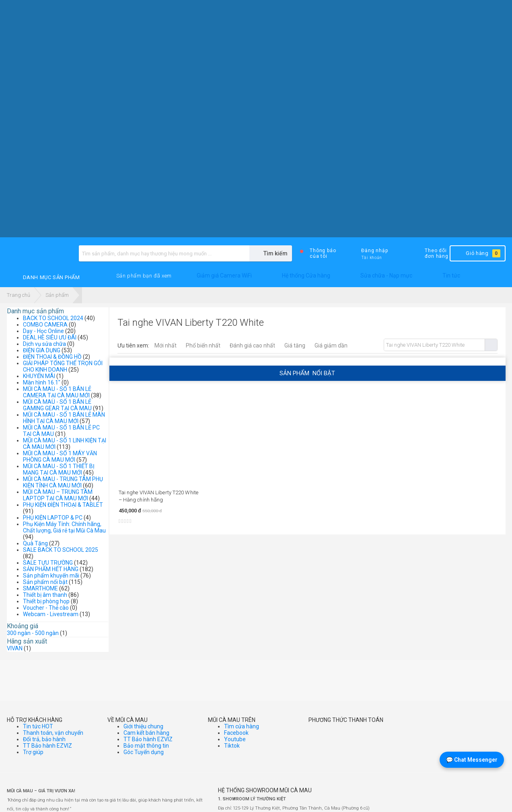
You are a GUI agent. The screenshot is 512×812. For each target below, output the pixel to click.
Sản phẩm (57, 295)
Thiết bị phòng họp (46, 601)
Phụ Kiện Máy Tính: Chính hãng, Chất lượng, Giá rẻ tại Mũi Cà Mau (64, 527)
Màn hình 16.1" (42, 382)
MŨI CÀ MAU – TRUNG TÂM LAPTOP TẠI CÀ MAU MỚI (58, 495)
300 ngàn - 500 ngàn (33, 633)
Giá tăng (295, 345)
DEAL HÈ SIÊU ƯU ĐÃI (50, 337)
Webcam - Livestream (51, 614)
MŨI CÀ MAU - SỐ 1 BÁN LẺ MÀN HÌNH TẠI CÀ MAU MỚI (64, 418)
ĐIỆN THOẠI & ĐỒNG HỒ (52, 357)
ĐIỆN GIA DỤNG (42, 350)
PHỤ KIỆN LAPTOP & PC (53, 518)
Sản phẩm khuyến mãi (51, 576)
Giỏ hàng (477, 253)
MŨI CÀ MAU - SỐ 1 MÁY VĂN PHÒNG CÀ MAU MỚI (60, 456)
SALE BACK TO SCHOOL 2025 (61, 550)
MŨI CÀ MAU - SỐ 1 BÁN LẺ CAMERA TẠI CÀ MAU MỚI (57, 392)
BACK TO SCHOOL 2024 (53, 318)
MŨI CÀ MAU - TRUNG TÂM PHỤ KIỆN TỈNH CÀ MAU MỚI (63, 482)
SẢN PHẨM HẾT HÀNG (51, 569)
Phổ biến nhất (203, 345)
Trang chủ (19, 295)
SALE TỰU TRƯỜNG (48, 563)
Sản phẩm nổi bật (45, 582)
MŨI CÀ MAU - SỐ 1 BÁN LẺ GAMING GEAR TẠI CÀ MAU (57, 405)
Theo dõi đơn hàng (430, 253)
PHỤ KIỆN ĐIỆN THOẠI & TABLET (63, 505)
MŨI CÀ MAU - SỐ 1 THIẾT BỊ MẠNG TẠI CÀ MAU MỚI (59, 469)
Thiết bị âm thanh (45, 595)
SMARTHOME (40, 588)
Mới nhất (166, 345)
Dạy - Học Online (43, 331)
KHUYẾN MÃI (39, 376)
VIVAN (15, 648)
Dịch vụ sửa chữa (44, 344)
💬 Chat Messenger (472, 760)
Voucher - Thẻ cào (46, 608)
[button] (144, 276)
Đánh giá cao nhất (252, 345)
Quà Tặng (35, 543)
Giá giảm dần (331, 345)
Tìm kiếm (491, 345)
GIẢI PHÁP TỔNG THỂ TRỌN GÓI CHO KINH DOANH (63, 366)
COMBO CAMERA (45, 325)
